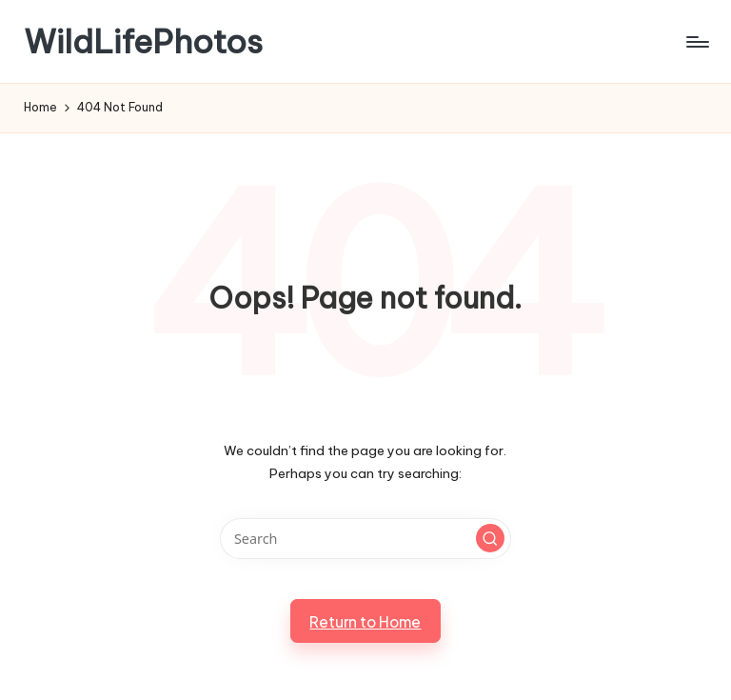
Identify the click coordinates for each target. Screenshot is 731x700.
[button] (490, 538)
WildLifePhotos (143, 41)
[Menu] (696, 42)
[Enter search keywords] (365, 539)
